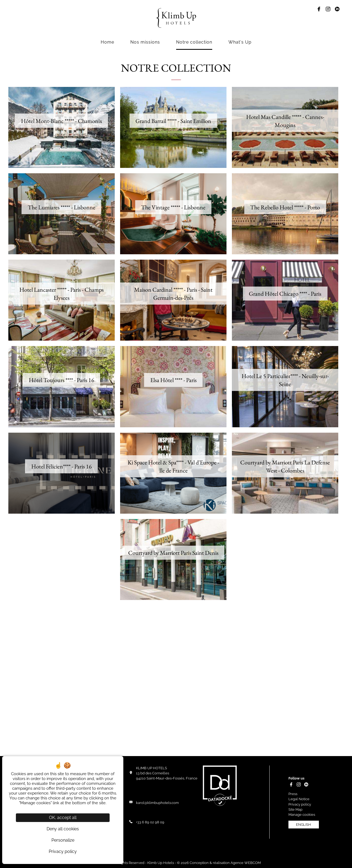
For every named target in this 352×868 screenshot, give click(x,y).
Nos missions (145, 42)
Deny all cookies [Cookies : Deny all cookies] (63, 829)
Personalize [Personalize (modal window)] (63, 840)
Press (293, 794)
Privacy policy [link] (63, 851)
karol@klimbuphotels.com (157, 803)
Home (107, 42)
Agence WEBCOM (246, 863)
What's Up (240, 42)
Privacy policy (300, 804)
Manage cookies (302, 815)
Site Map (295, 809)
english (304, 825)
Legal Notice (299, 799)
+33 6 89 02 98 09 (150, 822)
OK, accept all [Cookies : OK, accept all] (63, 818)
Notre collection (194, 42)
